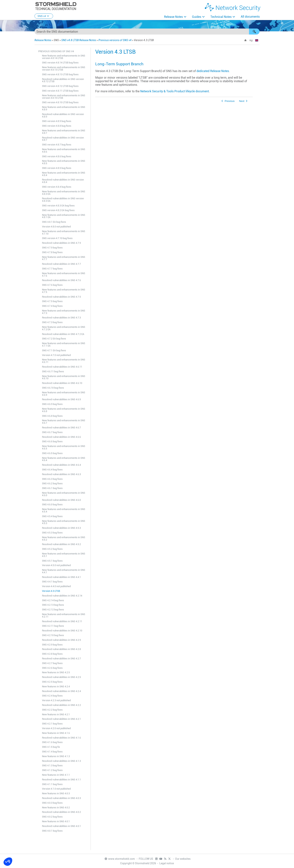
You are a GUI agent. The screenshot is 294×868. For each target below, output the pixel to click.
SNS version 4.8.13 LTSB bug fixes (60, 74)
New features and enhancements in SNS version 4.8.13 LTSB (64, 68)
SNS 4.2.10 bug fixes (53, 635)
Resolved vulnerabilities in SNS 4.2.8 (61, 649)
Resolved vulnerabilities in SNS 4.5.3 (61, 528)
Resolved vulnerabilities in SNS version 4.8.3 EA (63, 200)
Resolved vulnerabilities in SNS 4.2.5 (61, 677)
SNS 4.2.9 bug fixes (52, 645)
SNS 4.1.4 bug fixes (52, 752)
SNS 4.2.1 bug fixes (52, 724)
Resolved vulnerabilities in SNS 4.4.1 (61, 577)
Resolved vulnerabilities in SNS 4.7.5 (61, 297)
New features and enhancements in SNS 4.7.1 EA (64, 344)
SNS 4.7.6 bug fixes (52, 285)
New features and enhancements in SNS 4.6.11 (64, 361)
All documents (250, 17)
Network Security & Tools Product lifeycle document (175, 91)
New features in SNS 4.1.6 (56, 733)
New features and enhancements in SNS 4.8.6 (64, 150)
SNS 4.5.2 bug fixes (52, 549)
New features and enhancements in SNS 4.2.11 (64, 615)
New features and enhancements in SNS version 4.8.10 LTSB (64, 97)
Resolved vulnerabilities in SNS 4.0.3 (61, 798)
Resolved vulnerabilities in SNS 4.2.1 (61, 719)
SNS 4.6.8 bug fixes (52, 416)
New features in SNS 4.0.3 (56, 793)
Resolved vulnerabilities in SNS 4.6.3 (61, 474)
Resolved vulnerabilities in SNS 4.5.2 (61, 544)
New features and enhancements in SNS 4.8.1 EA (64, 216)
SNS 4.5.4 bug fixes (52, 516)
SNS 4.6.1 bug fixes (52, 488)
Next (242, 101)
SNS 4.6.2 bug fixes (52, 483)
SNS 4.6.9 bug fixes (52, 404)
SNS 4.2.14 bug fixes (53, 600)
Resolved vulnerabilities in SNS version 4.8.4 (63, 181)
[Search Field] (147, 32)
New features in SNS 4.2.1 (56, 714)
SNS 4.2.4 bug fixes (52, 696)
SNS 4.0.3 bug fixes (52, 803)
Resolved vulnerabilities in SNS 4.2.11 (62, 621)
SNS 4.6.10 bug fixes (53, 388)
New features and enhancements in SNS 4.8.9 (64, 108)
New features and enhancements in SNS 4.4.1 (64, 571)
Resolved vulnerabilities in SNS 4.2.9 (61, 640)
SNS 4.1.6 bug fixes (52, 742)
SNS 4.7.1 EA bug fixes (54, 350)
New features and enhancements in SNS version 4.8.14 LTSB (64, 57)
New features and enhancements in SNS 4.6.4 (64, 459)
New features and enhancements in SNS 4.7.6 (64, 275)
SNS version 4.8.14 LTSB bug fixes (60, 63)
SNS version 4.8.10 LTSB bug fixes (60, 102)
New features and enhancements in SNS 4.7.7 (64, 258)
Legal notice (167, 863)
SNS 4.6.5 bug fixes (52, 453)
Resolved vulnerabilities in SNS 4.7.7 (61, 264)
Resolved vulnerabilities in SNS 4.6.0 (61, 500)
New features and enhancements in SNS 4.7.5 (64, 291)
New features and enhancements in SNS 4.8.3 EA (64, 193)
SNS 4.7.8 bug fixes (52, 252)
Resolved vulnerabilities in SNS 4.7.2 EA (63, 334)
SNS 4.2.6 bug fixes (52, 668)
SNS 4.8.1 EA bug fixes (54, 222)
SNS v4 (44, 16)
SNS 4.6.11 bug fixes (53, 371)
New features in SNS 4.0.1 (56, 821)
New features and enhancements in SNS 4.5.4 (64, 510)
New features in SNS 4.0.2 (56, 807)
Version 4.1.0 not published (56, 789)
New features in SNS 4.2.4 (56, 686)
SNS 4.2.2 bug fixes (52, 710)
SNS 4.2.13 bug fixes (53, 605)
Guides (197, 17)
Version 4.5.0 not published (56, 565)
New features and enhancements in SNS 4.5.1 (64, 555)
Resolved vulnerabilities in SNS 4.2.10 (62, 631)
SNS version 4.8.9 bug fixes (57, 121)
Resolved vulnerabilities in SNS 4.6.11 (62, 367)
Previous (230, 101)
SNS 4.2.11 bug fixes (53, 626)
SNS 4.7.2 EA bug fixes (54, 339)
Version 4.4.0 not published (56, 586)
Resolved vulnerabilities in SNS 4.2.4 (61, 691)
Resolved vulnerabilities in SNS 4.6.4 (61, 465)
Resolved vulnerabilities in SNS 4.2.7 (61, 659)
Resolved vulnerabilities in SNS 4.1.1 (61, 780)
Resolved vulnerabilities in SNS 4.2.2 (61, 705)
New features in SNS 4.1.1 (56, 775)
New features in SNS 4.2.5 (56, 672)
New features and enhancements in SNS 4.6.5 (64, 447)
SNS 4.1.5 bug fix (51, 747)
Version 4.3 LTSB (51, 591)
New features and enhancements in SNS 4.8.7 (64, 132)
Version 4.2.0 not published (56, 728)
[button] (254, 32)
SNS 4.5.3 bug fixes (52, 533)
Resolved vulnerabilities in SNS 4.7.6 (61, 280)
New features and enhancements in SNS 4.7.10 (64, 232)
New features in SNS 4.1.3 (56, 756)
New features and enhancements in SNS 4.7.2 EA (64, 328)
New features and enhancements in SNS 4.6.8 (64, 410)
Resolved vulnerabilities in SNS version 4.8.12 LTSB (63, 80)
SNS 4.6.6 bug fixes (52, 441)
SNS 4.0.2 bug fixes (52, 817)
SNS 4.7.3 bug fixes (52, 322)
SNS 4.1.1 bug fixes (52, 784)
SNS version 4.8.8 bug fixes (57, 126)
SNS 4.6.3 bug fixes (52, 479)
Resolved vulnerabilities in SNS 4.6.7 (61, 428)
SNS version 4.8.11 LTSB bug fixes (60, 91)
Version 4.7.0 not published (56, 355)
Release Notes (173, 17)
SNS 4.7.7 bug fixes (52, 269)
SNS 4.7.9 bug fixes (52, 248)
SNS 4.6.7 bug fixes (52, 432)
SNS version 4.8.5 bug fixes (57, 168)
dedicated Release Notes (213, 71)
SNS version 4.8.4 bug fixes (57, 187)
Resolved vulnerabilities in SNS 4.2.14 (62, 596)
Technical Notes (221, 17)
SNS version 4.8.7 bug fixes (57, 145)
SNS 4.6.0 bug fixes (52, 504)
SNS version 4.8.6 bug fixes (57, 156)
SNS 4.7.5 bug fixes (52, 301)
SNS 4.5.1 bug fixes (52, 561)
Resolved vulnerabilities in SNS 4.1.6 (61, 738)
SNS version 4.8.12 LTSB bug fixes (60, 86)
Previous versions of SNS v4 (115, 40)
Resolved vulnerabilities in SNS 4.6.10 (62, 383)
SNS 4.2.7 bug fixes (52, 663)
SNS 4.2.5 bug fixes (52, 682)
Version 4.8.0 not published (56, 227)
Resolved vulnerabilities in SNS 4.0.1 (61, 826)
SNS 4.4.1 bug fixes (52, 582)
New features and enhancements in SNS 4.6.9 (64, 394)
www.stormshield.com (120, 859)
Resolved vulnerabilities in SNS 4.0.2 (61, 812)
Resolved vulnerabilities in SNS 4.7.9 (61, 243)
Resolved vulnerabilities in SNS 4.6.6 (61, 437)
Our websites (183, 859)
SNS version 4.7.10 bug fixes (57, 238)
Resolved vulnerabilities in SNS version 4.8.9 (63, 115)
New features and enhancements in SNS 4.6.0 (64, 494)
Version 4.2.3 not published (56, 700)
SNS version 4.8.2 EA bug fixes (58, 210)
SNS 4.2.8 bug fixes (52, 654)
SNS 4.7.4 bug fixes (52, 306)
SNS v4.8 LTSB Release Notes (79, 40)
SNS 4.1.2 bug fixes (52, 770)
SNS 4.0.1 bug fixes (52, 831)
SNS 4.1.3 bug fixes (52, 765)
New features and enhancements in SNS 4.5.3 (64, 522)
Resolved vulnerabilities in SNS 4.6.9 (61, 399)
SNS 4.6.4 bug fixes (52, 470)
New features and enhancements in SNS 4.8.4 (64, 174)
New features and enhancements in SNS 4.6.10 (64, 377)
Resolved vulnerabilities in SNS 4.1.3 (61, 761)
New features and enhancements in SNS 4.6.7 (64, 422)
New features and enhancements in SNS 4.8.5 (64, 162)
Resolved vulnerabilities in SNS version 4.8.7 (63, 139)
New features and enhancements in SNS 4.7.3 (64, 312)
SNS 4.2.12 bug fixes (53, 610)
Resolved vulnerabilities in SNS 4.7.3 (61, 318)
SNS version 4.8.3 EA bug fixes (58, 206)
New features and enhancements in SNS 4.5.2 (64, 539)
